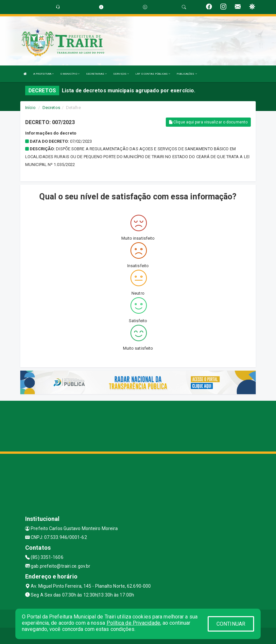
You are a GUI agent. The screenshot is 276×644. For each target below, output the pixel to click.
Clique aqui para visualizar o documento (208, 122)
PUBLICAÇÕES (187, 74)
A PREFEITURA (43, 74)
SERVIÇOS (121, 74)
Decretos (51, 108)
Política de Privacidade (133, 623)
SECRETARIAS (96, 74)
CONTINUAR (231, 624)
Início (30, 108)
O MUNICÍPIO (70, 74)
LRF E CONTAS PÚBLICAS (153, 74)
